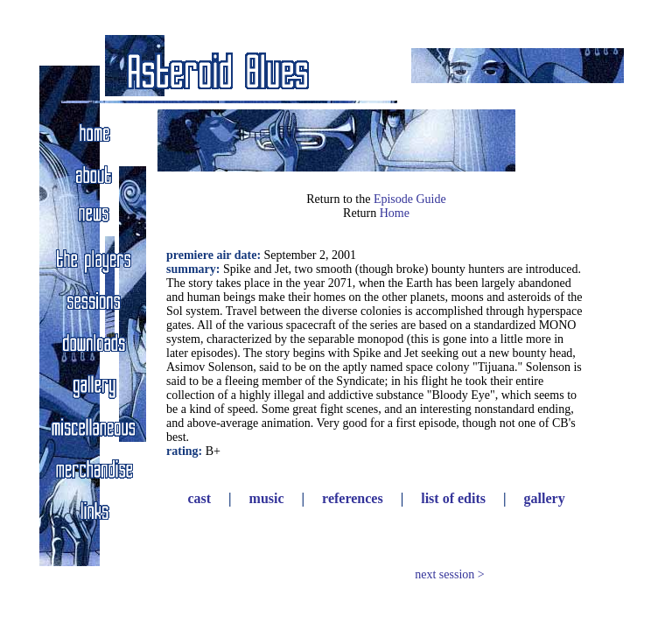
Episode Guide (410, 199)
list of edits (453, 498)
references (353, 498)
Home (395, 213)
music (267, 498)
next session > (449, 574)
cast (199, 498)
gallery (545, 498)
